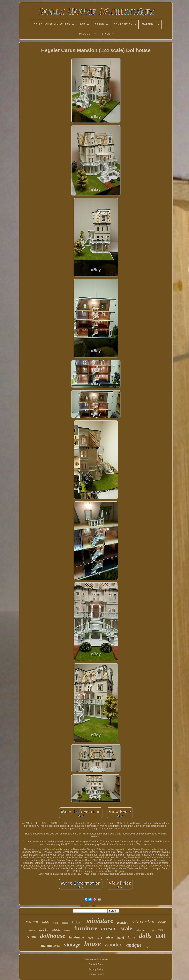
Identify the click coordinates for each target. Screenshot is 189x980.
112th (44, 930)
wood (99, 938)
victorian (143, 922)
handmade (76, 937)
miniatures (50, 945)
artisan (109, 928)
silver (110, 937)
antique (134, 945)
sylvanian (140, 930)
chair (160, 930)
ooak (162, 922)
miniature (100, 921)
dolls (145, 936)
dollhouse (53, 936)
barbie (65, 923)
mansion (123, 923)
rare (90, 938)
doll (160, 936)
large (132, 937)
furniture (86, 928)
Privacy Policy (96, 969)
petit (56, 923)
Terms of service (96, 974)
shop (56, 929)
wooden (114, 945)
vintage (72, 945)
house (93, 944)
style (148, 946)
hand (121, 938)
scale (126, 928)
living (151, 930)
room (31, 937)
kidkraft (77, 922)
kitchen (67, 930)
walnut (32, 922)
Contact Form (96, 964)
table (46, 922)
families (32, 931)
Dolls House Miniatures (96, 960)
